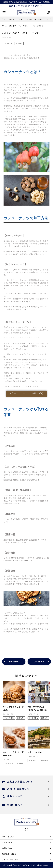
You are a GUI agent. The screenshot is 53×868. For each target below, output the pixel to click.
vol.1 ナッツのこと (36, 752)
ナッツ (20, 19)
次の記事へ (39, 661)
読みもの (19, 43)
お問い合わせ (7, 848)
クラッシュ (38, 19)
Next (50, 19)
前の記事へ (14, 661)
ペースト (28, 19)
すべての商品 (9, 19)
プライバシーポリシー (10, 860)
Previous (3, 19)
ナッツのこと (8, 43)
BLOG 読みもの (8, 837)
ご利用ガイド (7, 842)
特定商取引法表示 (9, 854)
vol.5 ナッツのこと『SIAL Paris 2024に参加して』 (38, 710)
